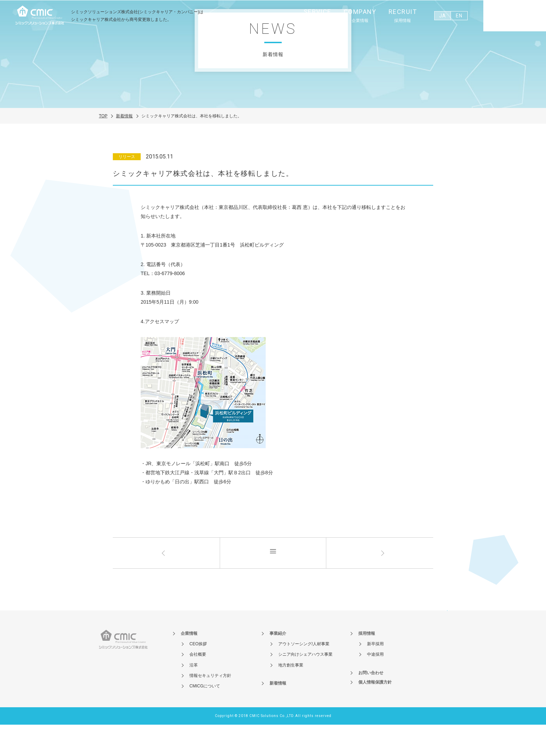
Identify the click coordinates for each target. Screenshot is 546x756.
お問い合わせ (515, 17)
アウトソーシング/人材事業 (304, 675)
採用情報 (367, 665)
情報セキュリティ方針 (210, 707)
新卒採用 (375, 675)
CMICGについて (205, 717)
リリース (127, 188)
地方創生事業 (291, 696)
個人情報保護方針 (375, 714)
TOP (103, 147)
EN (459, 16)
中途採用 (375, 686)
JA (442, 16)
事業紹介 (278, 665)
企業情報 (189, 665)
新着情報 (124, 147)
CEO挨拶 (198, 675)
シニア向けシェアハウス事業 (305, 686)
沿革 (194, 696)
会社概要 (198, 686)
